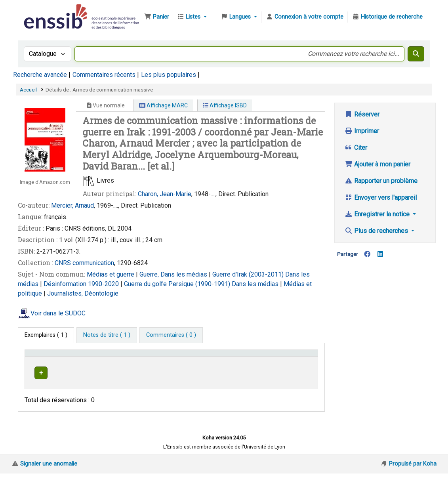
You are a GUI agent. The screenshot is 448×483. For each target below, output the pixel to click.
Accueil (28, 90)
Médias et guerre (111, 274)
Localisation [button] (141, 364)
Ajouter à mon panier (377, 164)
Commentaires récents (104, 75)
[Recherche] (416, 54)
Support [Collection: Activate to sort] (99, 364)
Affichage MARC (163, 105)
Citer (356, 148)
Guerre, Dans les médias (174, 274)
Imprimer (362, 131)
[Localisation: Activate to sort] (165, 361)
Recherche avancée (40, 75)
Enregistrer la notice (378, 214)
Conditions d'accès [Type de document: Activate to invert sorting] (42, 361)
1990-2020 (104, 284)
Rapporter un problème (381, 181)
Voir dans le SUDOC (58, 313)
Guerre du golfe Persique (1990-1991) (178, 284)
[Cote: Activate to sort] (247, 361)
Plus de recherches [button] (377, 231)
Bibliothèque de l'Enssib (42, 11)
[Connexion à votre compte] (305, 17)
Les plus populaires (169, 75)
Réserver (362, 114)
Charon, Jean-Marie (165, 194)
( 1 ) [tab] (46, 335)
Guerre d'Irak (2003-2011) (249, 274)
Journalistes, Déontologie (83, 293)
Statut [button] (297, 364)
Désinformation (66, 284)
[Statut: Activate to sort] (302, 361)
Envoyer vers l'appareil (381, 198)
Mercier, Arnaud (72, 205)
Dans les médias (256, 284)
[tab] (107, 335)
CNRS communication (84, 263)
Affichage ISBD (225, 105)
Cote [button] (218, 364)
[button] (157, 17)
